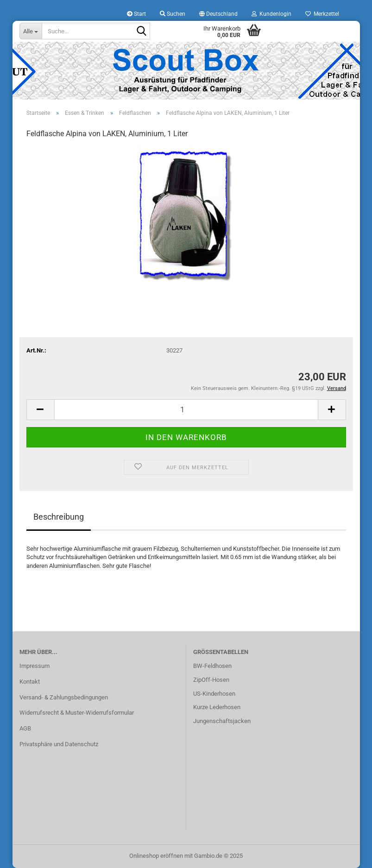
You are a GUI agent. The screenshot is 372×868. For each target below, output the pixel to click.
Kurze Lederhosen (217, 707)
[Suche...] (31, 31)
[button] (218, 14)
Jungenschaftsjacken (222, 721)
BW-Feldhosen (212, 666)
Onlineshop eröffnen (156, 856)
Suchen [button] (173, 14)
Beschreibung (59, 517)
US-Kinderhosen (214, 694)
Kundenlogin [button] (271, 14)
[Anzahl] (186, 410)
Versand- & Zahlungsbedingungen (64, 697)
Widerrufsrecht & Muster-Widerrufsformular (77, 713)
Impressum (35, 666)
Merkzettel (322, 14)
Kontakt (30, 682)
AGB (25, 728)
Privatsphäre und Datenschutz (59, 744)
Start (136, 14)
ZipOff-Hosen (211, 680)
